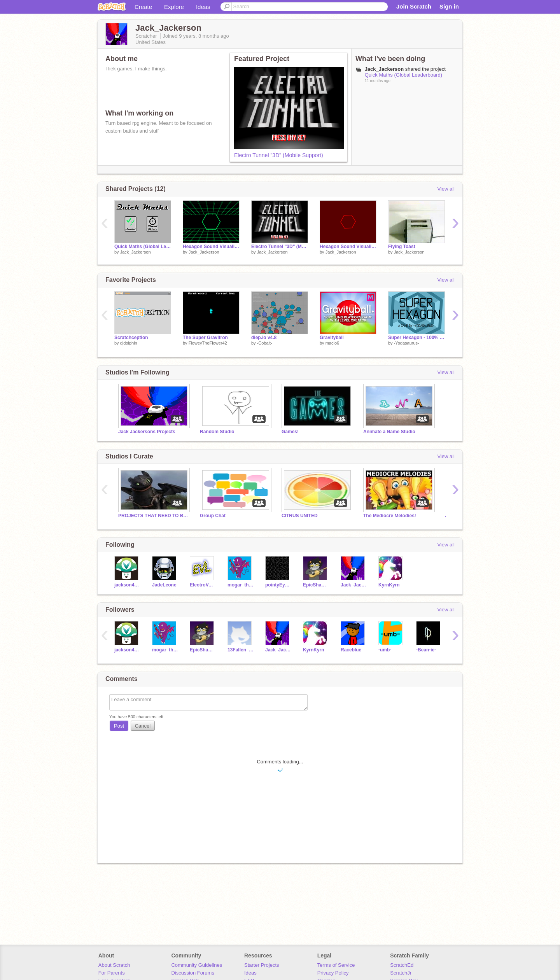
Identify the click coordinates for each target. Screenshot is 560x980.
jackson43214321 (127, 585)
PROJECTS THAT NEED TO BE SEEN (153, 516)
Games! (290, 432)
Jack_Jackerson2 (354, 585)
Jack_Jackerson (136, 252)
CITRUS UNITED (300, 516)
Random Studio (217, 432)
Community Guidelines (197, 965)
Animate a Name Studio (389, 432)
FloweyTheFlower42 (208, 343)
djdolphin (129, 343)
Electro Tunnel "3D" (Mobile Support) (279, 155)
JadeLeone (164, 585)
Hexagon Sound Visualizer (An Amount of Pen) (211, 247)
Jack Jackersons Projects (147, 432)
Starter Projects (262, 965)
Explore (174, 7)
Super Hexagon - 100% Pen (416, 338)
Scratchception (131, 338)
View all (446, 189)
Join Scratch (414, 6)
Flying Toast (402, 247)
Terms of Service (336, 965)
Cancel (143, 726)
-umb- (385, 650)
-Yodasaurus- (407, 343)
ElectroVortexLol (203, 585)
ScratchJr (401, 973)
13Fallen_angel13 (241, 650)
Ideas (203, 7)
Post (119, 726)
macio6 (332, 343)
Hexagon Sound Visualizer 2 (348, 247)
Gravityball (332, 338)
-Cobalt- (265, 343)
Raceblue (351, 650)
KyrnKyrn (389, 585)
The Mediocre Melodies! (390, 516)
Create (143, 7)
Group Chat (213, 516)
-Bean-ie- (426, 650)
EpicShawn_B (316, 585)
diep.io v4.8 (264, 338)
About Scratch (114, 965)
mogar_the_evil (241, 585)
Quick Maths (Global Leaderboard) (403, 75)
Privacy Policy (333, 973)
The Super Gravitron (205, 338)
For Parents (112, 973)
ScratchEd (402, 965)
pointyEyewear (278, 585)
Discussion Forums (193, 973)
